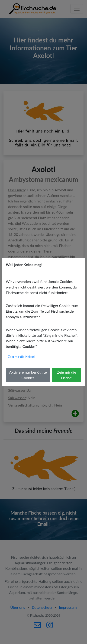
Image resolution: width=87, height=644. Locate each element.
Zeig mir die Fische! (67, 375)
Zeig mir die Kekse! (21, 357)
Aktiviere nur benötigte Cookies (28, 375)
